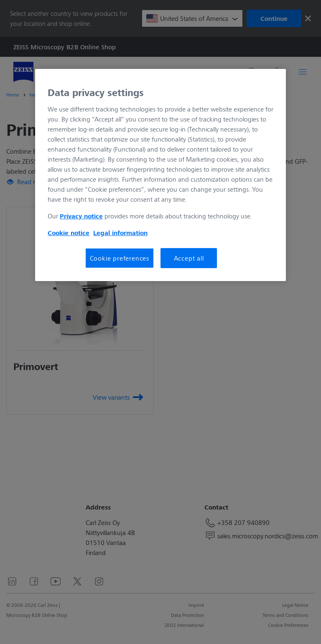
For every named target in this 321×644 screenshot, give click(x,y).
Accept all (189, 258)
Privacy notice (81, 216)
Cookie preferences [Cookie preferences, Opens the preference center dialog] (120, 258)
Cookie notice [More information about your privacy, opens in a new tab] (69, 233)
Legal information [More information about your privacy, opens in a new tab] (120, 233)
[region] (160, 175)
